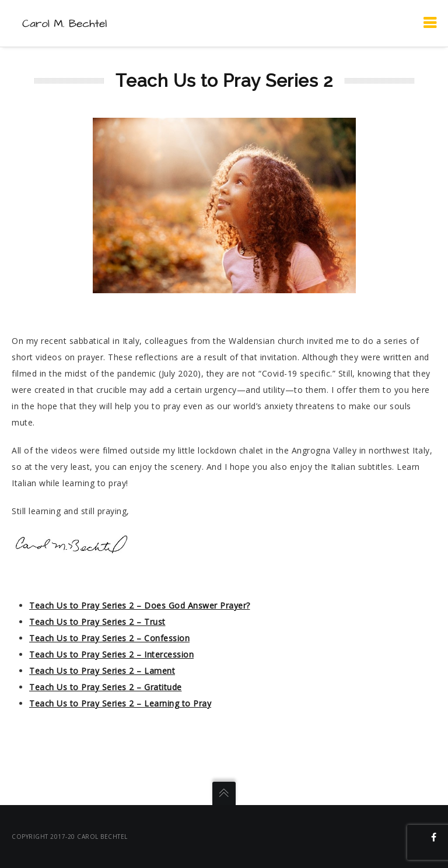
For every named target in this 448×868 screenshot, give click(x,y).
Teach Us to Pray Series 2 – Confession (109, 638)
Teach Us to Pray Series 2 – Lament (102, 671)
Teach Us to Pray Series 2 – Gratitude (106, 687)
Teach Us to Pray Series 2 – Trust (97, 622)
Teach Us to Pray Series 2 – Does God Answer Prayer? (140, 605)
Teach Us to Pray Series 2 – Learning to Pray (120, 703)
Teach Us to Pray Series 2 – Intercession (111, 654)
